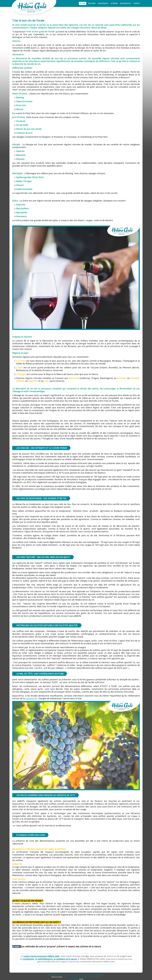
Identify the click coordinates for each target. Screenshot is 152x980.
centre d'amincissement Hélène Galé (41, 956)
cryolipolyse (28, 959)
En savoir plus (125, 3)
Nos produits (103, 3)
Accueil (83, 3)
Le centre (114, 3)
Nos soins (92, 3)
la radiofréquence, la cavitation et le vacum (56, 959)
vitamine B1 (31, 698)
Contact (137, 3)
